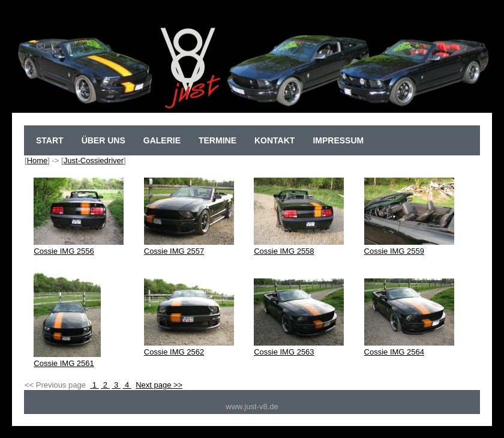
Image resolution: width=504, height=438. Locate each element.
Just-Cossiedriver (94, 160)
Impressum (338, 140)
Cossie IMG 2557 (189, 247)
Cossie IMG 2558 (299, 247)
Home (37, 160)
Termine (217, 140)
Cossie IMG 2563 (299, 347)
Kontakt (274, 140)
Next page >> (159, 385)
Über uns (103, 140)
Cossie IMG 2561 (67, 359)
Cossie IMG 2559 (409, 247)
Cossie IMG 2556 (79, 247)
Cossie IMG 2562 (189, 347)
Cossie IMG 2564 (409, 347)
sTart (50, 140)
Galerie (162, 140)
